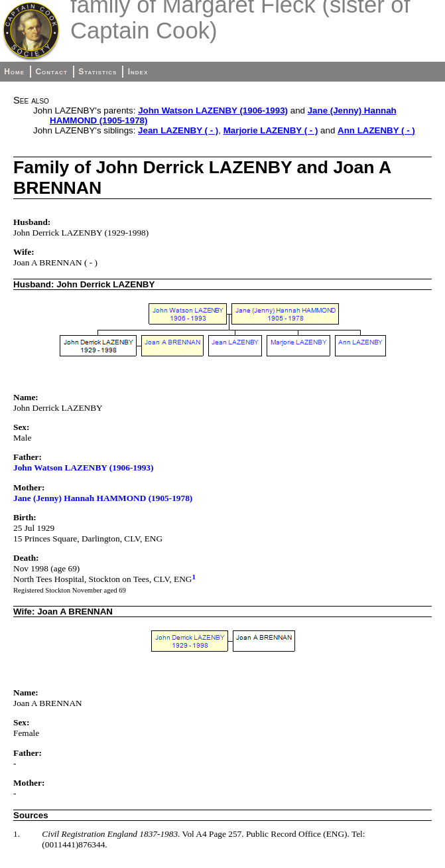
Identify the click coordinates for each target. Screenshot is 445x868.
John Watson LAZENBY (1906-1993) (213, 110)
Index (138, 72)
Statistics (97, 72)
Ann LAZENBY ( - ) (376, 130)
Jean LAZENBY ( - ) (178, 130)
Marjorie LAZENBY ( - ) (271, 130)
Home (14, 72)
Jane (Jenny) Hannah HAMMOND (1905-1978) (103, 498)
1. (17, 834)
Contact (51, 72)
